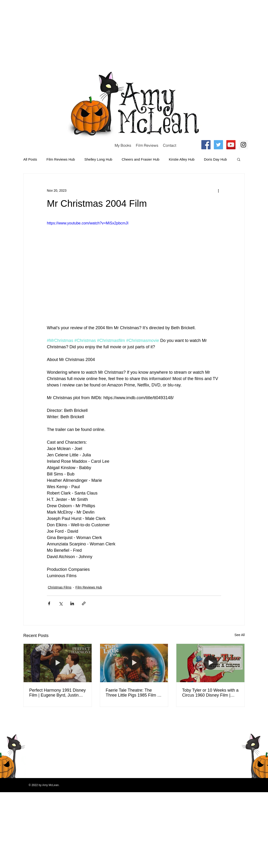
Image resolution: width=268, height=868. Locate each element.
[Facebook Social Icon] (206, 145)
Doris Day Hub (215, 159)
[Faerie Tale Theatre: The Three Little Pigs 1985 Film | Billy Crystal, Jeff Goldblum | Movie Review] (134, 663)
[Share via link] (84, 603)
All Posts (30, 159)
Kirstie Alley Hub (182, 159)
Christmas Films (60, 587)
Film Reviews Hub (61, 159)
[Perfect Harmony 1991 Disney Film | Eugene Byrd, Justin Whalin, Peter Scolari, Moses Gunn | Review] (58, 663)
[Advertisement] (85, 33)
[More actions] (218, 191)
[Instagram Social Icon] (243, 145)
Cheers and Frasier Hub (141, 159)
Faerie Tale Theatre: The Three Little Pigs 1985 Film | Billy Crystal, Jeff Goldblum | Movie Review (132, 693)
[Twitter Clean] (230, 722)
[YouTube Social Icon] (231, 145)
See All (240, 635)
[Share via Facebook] (49, 603)
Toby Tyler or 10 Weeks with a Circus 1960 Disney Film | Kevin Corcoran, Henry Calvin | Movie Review (210, 693)
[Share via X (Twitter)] (61, 603)
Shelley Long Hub (98, 159)
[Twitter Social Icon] (218, 145)
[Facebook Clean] (224, 722)
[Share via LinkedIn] (72, 603)
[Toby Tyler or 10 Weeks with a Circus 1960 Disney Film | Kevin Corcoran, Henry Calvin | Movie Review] (210, 663)
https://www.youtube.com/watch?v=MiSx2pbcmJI (88, 223)
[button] (239, 159)
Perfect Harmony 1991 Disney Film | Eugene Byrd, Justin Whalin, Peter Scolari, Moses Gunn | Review (57, 693)
